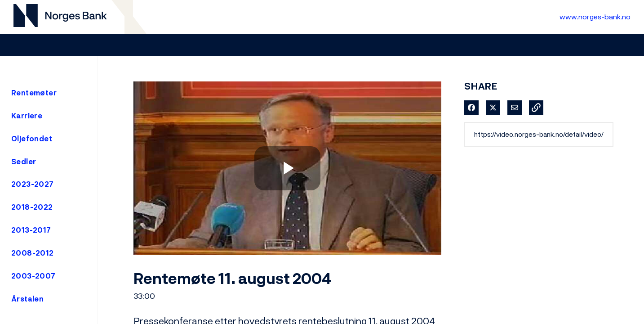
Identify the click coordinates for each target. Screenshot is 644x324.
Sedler (24, 162)
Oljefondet (32, 139)
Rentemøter (34, 93)
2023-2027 (33, 184)
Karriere (27, 116)
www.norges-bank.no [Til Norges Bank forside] (595, 17)
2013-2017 (31, 230)
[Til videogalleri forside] (60, 17)
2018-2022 (32, 207)
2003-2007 (33, 276)
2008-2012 (33, 253)
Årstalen (27, 299)
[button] (536, 108)
